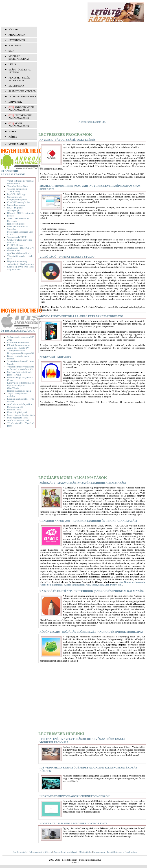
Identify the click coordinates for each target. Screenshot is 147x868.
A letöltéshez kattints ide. (92, 122)
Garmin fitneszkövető (18, 342)
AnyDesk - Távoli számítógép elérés (68, 140)
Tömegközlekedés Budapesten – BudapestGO (21, 352)
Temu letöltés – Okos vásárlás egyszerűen (18, 187)
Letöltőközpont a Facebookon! (122, 852)
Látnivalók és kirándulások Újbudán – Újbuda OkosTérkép (21, 385)
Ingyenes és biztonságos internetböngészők (75, 796)
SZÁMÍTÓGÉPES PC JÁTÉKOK (20, 71)
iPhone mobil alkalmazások (20, 117)
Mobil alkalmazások (19, 125)
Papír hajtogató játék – (18, 418)
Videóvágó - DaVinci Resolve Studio (67, 257)
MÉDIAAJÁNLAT (18, 144)
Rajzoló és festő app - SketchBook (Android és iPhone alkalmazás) (92, 591)
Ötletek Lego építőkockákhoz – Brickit (20, 252)
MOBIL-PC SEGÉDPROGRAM (19, 57)
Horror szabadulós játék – (20, 391)
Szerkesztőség (20, 852)
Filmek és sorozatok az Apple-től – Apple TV (19, 346)
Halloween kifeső (16, 224)
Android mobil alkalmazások (21, 108)
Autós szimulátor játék (18, 420)
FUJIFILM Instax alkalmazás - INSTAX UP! (20, 246)
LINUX (12, 64)
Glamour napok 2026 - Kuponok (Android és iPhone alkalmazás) (88, 521)
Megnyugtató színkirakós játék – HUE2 (20, 373)
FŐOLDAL (14, 29)
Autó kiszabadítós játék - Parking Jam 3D (20, 405)
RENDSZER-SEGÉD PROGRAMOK (19, 79)
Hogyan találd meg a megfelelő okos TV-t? (73, 823)
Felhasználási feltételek (40, 852)
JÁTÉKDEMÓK (17, 40)
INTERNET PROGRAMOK (23, 96)
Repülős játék (14, 410)
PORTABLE (15, 45)
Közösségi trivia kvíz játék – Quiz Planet (20, 268)
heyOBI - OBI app (16, 194)
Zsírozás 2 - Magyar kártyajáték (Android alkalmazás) (83, 483)
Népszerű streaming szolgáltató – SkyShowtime (21, 263)
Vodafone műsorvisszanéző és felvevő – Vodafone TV (21, 368)
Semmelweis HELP (17, 237)
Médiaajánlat (85, 852)
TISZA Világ (14, 191)
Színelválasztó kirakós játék (21, 415)
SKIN (11, 51)
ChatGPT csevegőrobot (19, 202)
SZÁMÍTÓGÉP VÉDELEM (22, 91)
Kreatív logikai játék (17, 412)
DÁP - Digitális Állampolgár (15, 209)
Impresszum (99, 852)
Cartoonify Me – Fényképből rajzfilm (17, 198)
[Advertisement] (19, 290)
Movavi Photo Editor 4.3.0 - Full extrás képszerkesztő (81, 316)
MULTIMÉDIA (16, 86)
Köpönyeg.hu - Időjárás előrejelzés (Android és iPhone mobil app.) (91, 632)
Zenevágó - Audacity (56, 357)
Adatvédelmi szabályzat (65, 852)
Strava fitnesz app (16, 205)
